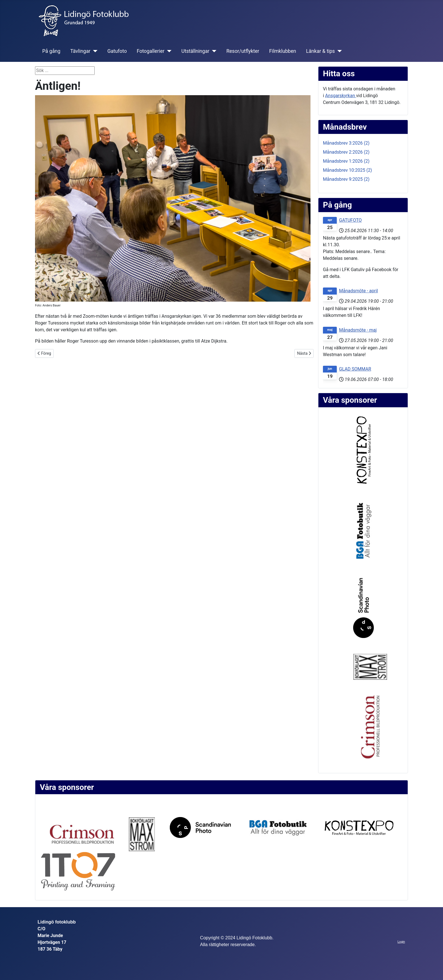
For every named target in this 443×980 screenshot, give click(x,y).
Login (401, 942)
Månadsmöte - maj (358, 330)
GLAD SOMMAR (355, 369)
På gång (51, 51)
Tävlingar (80, 51)
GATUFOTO (350, 220)
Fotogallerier (151, 51)
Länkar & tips (320, 51)
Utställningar (195, 51)
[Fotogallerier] (168, 51)
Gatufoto (117, 51)
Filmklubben (283, 51)
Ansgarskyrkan (341, 96)
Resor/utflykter (243, 51)
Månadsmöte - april (359, 291)
